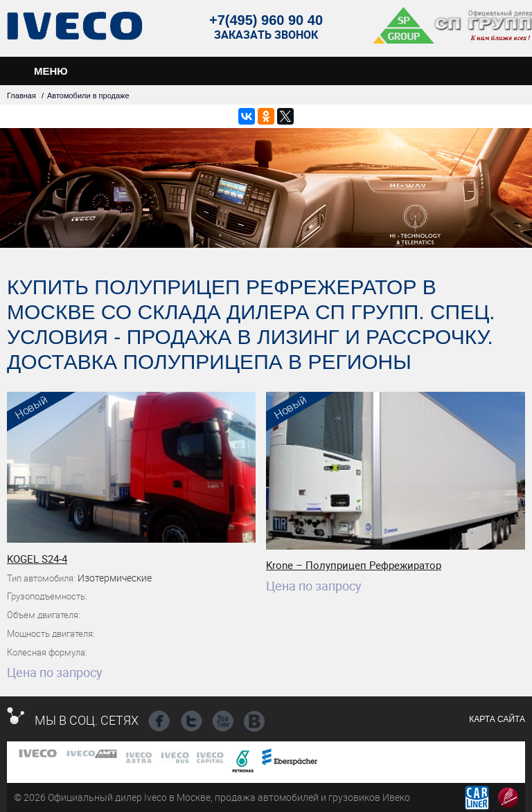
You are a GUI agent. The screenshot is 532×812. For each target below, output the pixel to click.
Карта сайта (497, 719)
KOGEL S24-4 (37, 559)
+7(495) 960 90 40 (266, 20)
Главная (21, 96)
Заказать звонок (266, 35)
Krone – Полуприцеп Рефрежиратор (354, 565)
